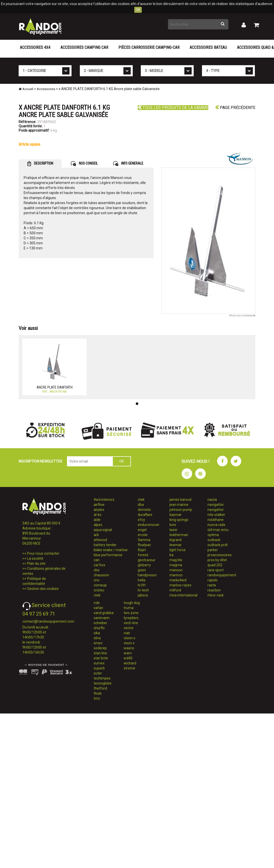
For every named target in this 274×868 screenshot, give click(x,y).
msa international (183, 595)
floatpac (144, 545)
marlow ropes (180, 585)
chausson (101, 575)
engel (142, 530)
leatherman (179, 535)
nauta (212, 500)
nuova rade (216, 525)
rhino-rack (216, 595)
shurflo (99, 628)
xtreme (129, 668)
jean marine (179, 505)
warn (128, 653)
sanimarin (102, 618)
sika (97, 633)
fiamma (144, 540)
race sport (216, 570)
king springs (179, 520)
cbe (97, 570)
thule (98, 693)
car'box (99, 565)
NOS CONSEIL (84, 164)
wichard (130, 663)
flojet (142, 550)
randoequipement (222, 575)
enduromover (149, 525)
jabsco (143, 595)
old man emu (218, 530)
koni (173, 525)
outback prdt (218, 545)
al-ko (98, 515)
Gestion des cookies (43, 589)
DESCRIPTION (40, 164)
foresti (143, 555)
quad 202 (215, 565)
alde (97, 520)
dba (141, 505)
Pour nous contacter (43, 553)
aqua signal (103, 530)
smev (98, 643)
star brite (101, 658)
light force (178, 550)
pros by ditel (217, 560)
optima (213, 535)
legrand (176, 540)
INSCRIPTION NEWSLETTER (40, 461)
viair (127, 633)
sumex (99, 663)
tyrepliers (131, 618)
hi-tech (143, 590)
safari (98, 608)
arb (96, 535)
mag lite (176, 560)
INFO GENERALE (128, 164)
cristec (99, 590)
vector (129, 628)
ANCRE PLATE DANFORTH (55, 387)
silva (97, 638)
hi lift (142, 585)
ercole (143, 535)
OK (138, 10)
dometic (144, 510)
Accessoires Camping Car (84, 47)
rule (97, 603)
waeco (129, 648)
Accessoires (46, 89)
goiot (142, 570)
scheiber (100, 623)
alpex (98, 525)
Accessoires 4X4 (35, 47)
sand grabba (104, 613)
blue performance (108, 555)
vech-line (131, 623)
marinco (176, 575)
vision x (129, 638)
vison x (129, 643)
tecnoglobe (103, 683)
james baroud (180, 500)
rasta (212, 585)
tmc (97, 698)
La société (35, 558)
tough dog (132, 603)
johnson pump (181, 510)
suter (98, 673)
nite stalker (216, 515)
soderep (100, 648)
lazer (174, 530)
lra (172, 555)
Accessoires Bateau (208, 47)
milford (175, 590)
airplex (99, 510)
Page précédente (235, 108)
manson (176, 570)
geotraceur (147, 560)
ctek (97, 595)
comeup (100, 585)
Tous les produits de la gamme (173, 108)
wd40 (128, 658)
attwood (100, 540)
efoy (141, 520)
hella (142, 580)
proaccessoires (220, 555)
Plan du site (36, 563)
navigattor (216, 505)
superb (99, 668)
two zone (131, 613)
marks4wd (178, 580)
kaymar (176, 515)
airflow (99, 505)
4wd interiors (104, 500)
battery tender (105, 545)
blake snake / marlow (111, 550)
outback (214, 540)
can (97, 560)
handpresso (147, 575)
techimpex (102, 678)
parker (213, 550)
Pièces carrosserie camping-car (149, 47)
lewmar (176, 545)
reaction (214, 590)
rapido (213, 580)
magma (176, 565)
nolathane (216, 520)
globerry (144, 565)
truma (129, 608)
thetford (100, 688)
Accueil (26, 89)
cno (97, 580)
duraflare (145, 515)
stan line (100, 653)
